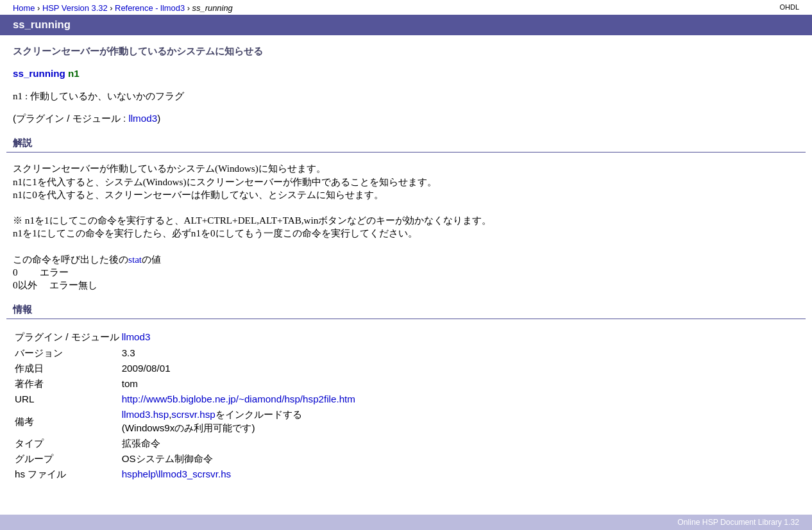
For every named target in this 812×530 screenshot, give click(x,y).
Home (24, 8)
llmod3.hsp (145, 414)
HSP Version (75, 8)
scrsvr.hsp (193, 414)
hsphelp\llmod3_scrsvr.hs (177, 474)
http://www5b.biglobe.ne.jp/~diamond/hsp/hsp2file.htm (239, 399)
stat (135, 259)
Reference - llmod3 (150, 8)
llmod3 (143, 118)
